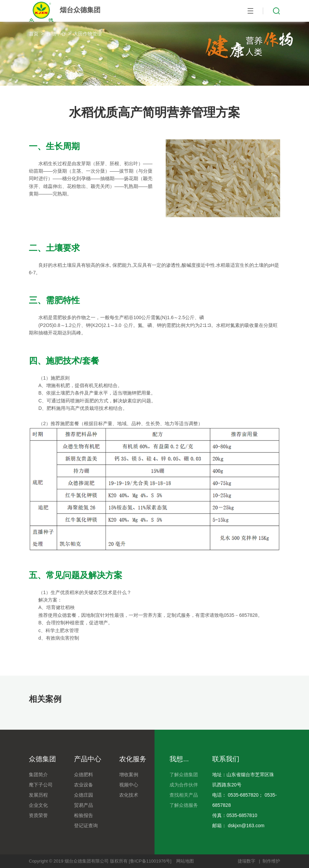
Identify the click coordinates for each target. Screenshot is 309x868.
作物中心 (56, 34)
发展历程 (38, 795)
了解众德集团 (184, 775)
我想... (179, 759)
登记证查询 (86, 826)
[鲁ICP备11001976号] (150, 861)
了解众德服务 (184, 805)
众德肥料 (84, 775)
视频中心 (129, 785)
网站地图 (185, 861)
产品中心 (88, 759)
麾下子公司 (41, 785)
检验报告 (84, 815)
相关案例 (45, 699)
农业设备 (84, 785)
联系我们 (226, 759)
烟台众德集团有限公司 (87, 861)
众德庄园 (84, 795)
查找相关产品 (184, 795)
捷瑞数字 (247, 861)
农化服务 (133, 759)
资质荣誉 (38, 815)
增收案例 (129, 775)
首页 (34, 34)
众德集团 (42, 759)
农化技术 (129, 795)
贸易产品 (84, 805)
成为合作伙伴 (184, 785)
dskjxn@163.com (246, 826)
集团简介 (38, 775)
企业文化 (38, 805)
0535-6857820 (243, 795)
